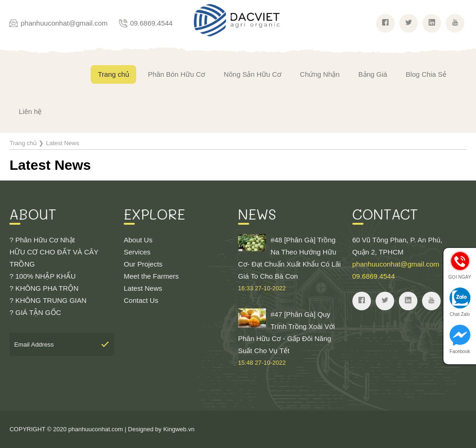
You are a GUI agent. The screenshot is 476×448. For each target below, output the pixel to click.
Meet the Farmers (151, 276)
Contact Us (141, 300)
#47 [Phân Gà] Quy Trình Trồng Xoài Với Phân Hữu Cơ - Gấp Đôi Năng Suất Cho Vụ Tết (291, 339)
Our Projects (143, 264)
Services (137, 252)
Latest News (143, 288)
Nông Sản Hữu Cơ (252, 74)
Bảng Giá (373, 74)
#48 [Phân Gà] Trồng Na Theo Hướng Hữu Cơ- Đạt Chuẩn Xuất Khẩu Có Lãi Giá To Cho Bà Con (291, 264)
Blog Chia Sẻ (426, 74)
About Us (138, 240)
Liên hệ (30, 111)
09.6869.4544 (152, 23)
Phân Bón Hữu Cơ (176, 74)
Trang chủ (113, 74)
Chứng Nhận (320, 74)
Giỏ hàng (455, 109)
